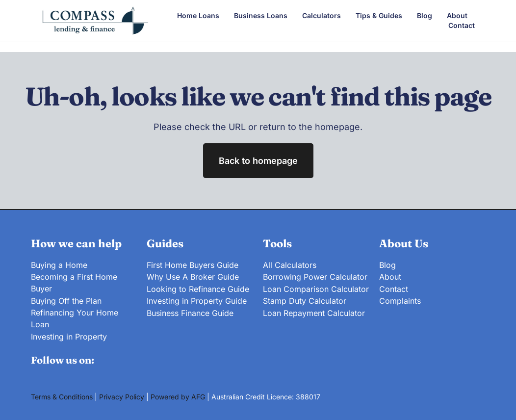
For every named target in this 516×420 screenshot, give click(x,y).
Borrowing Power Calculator (315, 276)
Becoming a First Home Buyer (74, 282)
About (457, 15)
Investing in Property (69, 335)
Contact (462, 25)
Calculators (322, 15)
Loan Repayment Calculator (314, 312)
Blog (425, 15)
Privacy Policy (122, 396)
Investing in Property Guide (197, 300)
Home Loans (198, 15)
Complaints (400, 300)
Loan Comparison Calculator (316, 288)
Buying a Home (59, 264)
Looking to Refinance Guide (198, 288)
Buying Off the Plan (66, 300)
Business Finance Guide (190, 312)
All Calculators (290, 264)
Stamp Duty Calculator (305, 300)
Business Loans (261, 15)
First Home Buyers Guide (193, 264)
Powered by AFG (178, 396)
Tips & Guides (379, 15)
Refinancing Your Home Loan (75, 317)
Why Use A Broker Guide (193, 276)
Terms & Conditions (62, 396)
